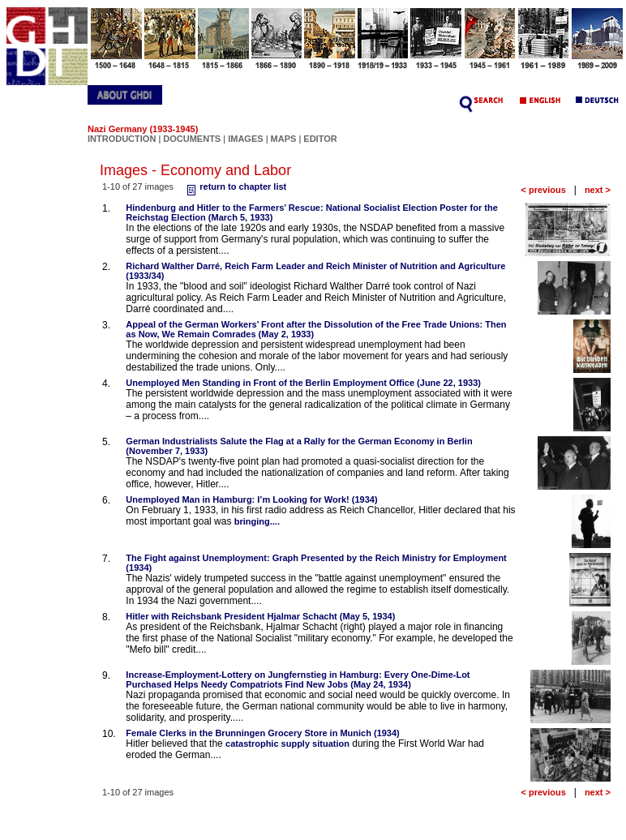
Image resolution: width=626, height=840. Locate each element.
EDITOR (320, 139)
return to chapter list (235, 186)
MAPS (284, 139)
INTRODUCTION (122, 139)
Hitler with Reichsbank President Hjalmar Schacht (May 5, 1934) (260, 616)
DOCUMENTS (192, 139)
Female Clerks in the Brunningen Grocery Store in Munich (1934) (262, 733)
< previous (543, 190)
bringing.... (257, 521)
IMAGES (245, 139)
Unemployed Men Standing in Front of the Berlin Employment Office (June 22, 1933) (303, 383)
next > (598, 190)
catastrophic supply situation (287, 744)
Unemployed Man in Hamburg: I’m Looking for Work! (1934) (251, 499)
